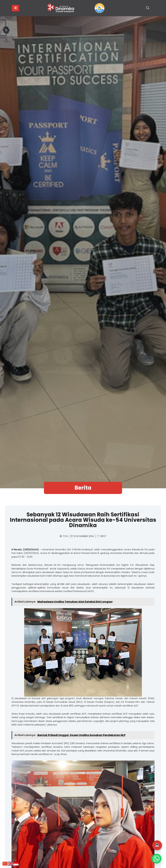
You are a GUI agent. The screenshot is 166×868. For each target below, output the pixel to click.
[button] (157, 845)
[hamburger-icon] (15, 8)
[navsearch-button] (148, 8)
